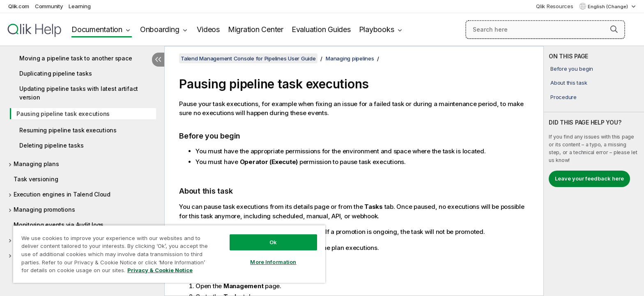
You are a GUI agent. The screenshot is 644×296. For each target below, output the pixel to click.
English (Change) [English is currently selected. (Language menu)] (608, 7)
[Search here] (545, 30)
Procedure (563, 97)
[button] (614, 29)
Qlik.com (19, 6)
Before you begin (572, 69)
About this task (569, 83)
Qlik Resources (555, 6)
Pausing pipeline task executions (63, 114)
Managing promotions (44, 209)
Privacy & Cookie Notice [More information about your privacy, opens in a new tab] (160, 270)
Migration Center (256, 29)
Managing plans (36, 164)
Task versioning (36, 179)
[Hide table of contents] (158, 60)
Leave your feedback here (589, 178)
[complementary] (594, 171)
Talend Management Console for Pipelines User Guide (248, 58)
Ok (273, 242)
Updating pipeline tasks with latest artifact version (79, 93)
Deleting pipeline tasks (51, 145)
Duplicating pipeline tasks (56, 73)
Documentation (97, 29)
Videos (208, 29)
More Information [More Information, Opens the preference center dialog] (273, 262)
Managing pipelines (350, 58)
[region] (169, 254)
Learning (79, 6)
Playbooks (377, 29)
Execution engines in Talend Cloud (62, 194)
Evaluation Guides (321, 29)
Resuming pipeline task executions (68, 130)
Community (49, 6)
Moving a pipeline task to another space (76, 58)
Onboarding (160, 29)
